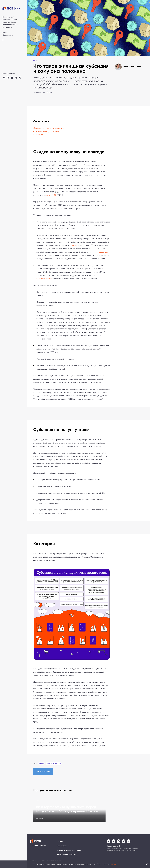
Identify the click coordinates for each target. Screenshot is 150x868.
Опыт (36, 60)
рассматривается (44, 279)
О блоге (60, 842)
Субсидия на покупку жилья (46, 131)
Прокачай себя (8, 17)
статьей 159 (51, 195)
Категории (38, 135)
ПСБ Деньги (7, 27)
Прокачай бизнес (9, 22)
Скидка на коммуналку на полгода (49, 128)
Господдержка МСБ (10, 25)
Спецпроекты (8, 35)
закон (74, 245)
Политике (113, 864)
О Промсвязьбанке (38, 846)
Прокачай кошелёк (10, 20)
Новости (6, 32)
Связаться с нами (64, 846)
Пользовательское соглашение (69, 850)
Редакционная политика (66, 855)
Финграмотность (54, 763)
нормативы (103, 252)
